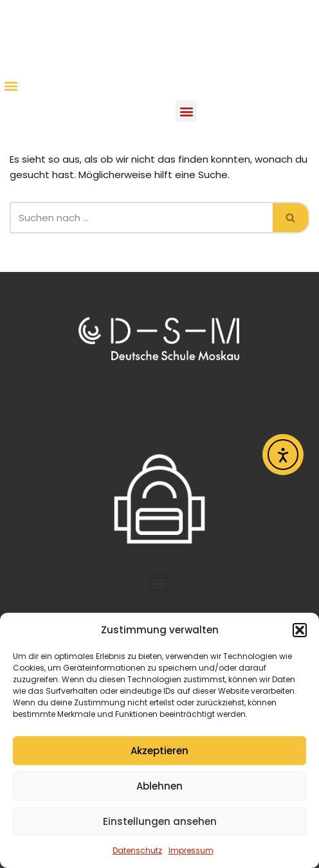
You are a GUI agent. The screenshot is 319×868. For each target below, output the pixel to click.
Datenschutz (137, 850)
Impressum (191, 850)
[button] (300, 630)
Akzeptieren (159, 751)
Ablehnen (159, 786)
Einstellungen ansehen (160, 821)
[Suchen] (141, 218)
